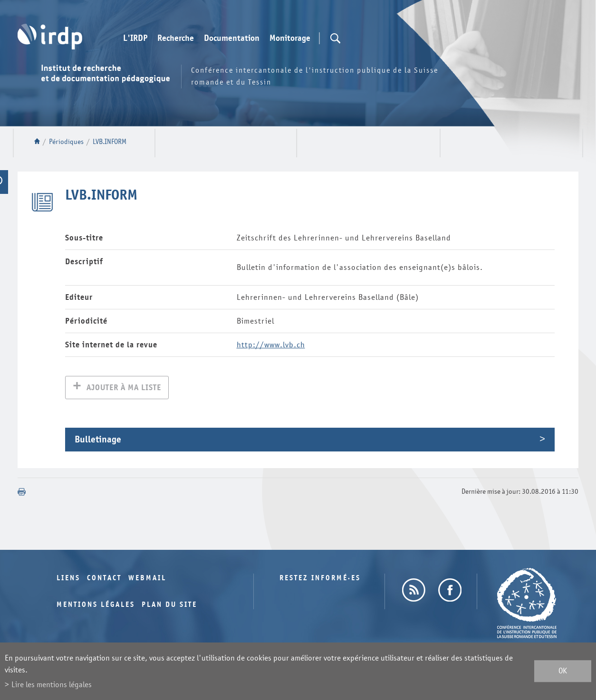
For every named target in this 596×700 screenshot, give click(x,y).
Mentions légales (96, 606)
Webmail (147, 579)
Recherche (176, 38)
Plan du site (169, 606)
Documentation (232, 38)
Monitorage (290, 38)
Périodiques (66, 142)
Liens (68, 579)
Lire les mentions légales (52, 685)
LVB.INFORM (110, 142)
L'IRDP (135, 38)
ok (563, 671)
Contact (104, 579)
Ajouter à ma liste (124, 388)
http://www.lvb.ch (271, 345)
